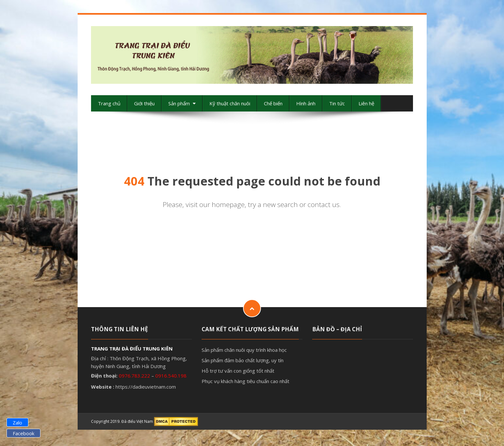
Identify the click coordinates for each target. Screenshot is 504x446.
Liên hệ (366, 103)
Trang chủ (109, 103)
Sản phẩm (182, 103)
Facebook (23, 433)
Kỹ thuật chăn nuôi (230, 103)
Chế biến (273, 103)
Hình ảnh (306, 103)
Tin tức (337, 103)
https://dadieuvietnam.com (146, 387)
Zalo (17, 423)
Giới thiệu (144, 103)
